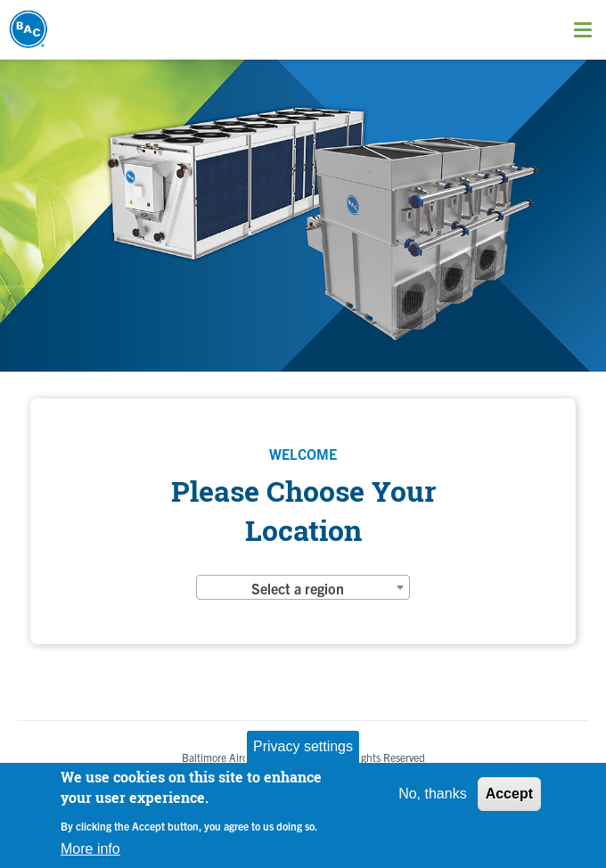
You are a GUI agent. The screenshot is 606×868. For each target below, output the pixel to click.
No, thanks (432, 794)
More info (90, 849)
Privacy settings (303, 746)
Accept (509, 794)
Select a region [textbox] (298, 588)
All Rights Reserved (381, 757)
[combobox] (303, 587)
